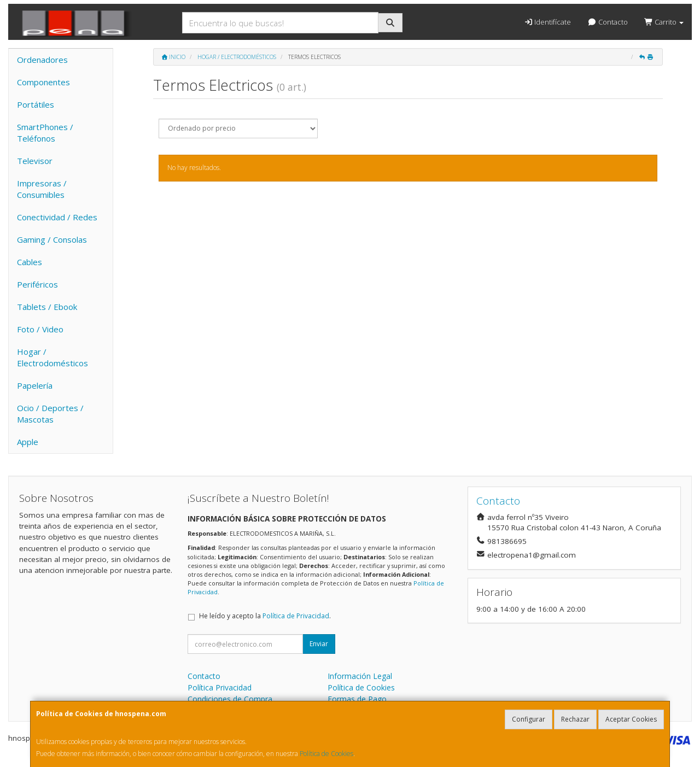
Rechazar (575, 719)
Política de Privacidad (296, 616)
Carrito (664, 22)
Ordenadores (42, 60)
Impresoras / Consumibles (42, 189)
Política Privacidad (220, 687)
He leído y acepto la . (265, 616)
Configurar (529, 719)
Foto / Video (40, 329)
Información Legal (360, 676)
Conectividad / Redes (57, 217)
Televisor (35, 161)
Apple (28, 442)
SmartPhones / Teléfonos (45, 133)
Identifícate (547, 22)
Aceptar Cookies (631, 719)
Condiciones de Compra (230, 699)
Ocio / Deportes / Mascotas (50, 414)
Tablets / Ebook (47, 307)
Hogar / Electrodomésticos (52, 357)
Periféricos (37, 284)
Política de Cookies (326, 754)
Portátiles (36, 104)
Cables (30, 262)
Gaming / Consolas (52, 239)
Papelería (35, 385)
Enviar (319, 644)
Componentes (43, 82)
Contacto (607, 22)
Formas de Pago (357, 699)
